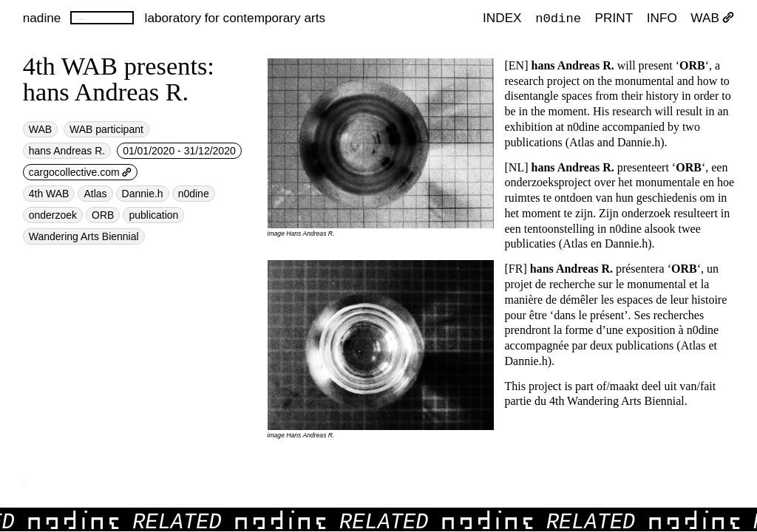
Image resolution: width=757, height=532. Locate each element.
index (502, 18)
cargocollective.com (81, 172)
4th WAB (49, 194)
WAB (712, 18)
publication (153, 215)
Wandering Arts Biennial (84, 236)
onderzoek (53, 215)
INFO (662, 18)
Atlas (95, 194)
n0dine (558, 17)
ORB (103, 215)
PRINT (614, 18)
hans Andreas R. (67, 151)
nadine (42, 18)
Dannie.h (143, 194)
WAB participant (106, 129)
